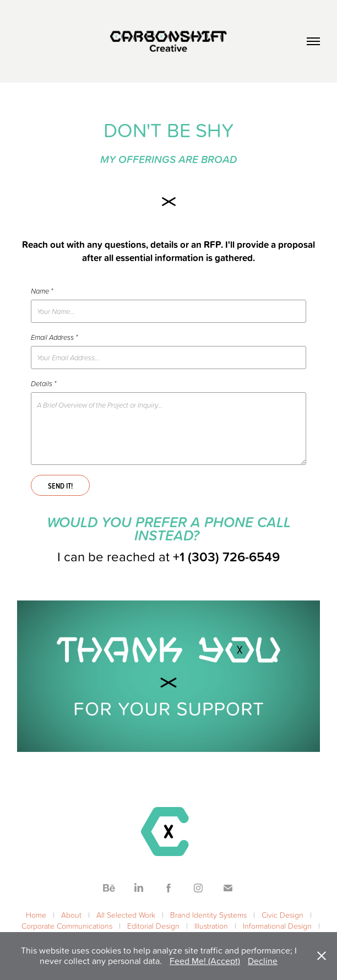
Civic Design (282, 915)
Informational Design (277, 926)
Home (36, 915)
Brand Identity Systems (208, 915)
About (71, 915)
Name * (42, 291)
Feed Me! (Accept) (205, 961)
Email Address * (54, 337)
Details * (44, 383)
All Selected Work (126, 915)
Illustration (211, 926)
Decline (263, 961)
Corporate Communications (67, 926)
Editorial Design (153, 926)
